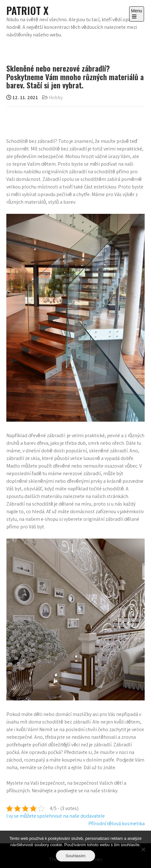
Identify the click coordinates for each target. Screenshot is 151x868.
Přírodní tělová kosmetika (116, 823)
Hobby (56, 97)
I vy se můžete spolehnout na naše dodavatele (56, 816)
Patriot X (27, 10)
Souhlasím (75, 856)
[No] (143, 849)
